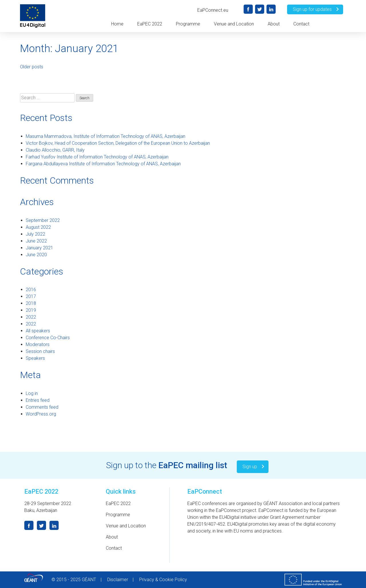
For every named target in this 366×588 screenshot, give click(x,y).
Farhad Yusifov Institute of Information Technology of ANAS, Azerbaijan (97, 157)
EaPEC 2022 (150, 24)
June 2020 (36, 255)
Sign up (254, 467)
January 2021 (39, 248)
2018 (31, 303)
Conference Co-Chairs (48, 338)
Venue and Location (234, 24)
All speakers (38, 331)
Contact (301, 24)
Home (117, 24)
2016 (31, 290)
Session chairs (40, 351)
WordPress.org (41, 414)
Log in (32, 393)
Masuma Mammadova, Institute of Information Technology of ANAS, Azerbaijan (106, 136)
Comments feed (42, 407)
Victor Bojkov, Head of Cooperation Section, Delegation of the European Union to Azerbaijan (118, 143)
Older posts (32, 67)
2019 (31, 310)
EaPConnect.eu (213, 10)
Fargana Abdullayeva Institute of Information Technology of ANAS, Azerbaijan (103, 164)
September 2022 (43, 220)
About (274, 24)
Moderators (38, 344)
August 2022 (38, 227)
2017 (31, 296)
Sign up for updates (317, 9)
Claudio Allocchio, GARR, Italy (55, 150)
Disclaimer (118, 580)
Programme (188, 24)
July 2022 (35, 234)
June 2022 (36, 241)
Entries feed (38, 400)
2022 (31, 317)
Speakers (35, 358)
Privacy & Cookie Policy (163, 580)
